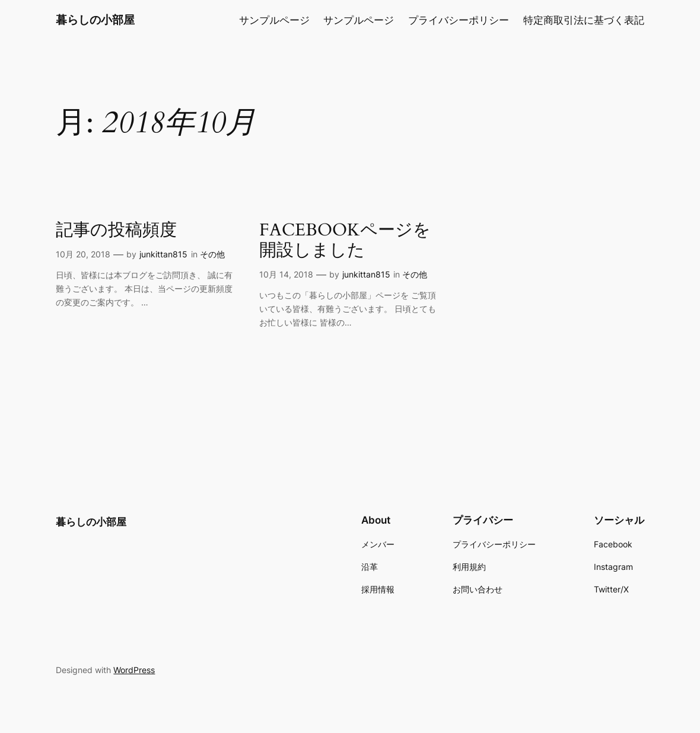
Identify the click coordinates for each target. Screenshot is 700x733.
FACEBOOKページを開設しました (345, 240)
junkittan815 (163, 254)
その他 (212, 254)
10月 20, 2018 (83, 254)
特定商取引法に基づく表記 (584, 20)
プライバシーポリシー (459, 20)
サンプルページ (274, 20)
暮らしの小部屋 (95, 20)
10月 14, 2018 (286, 274)
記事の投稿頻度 (116, 230)
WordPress (134, 670)
